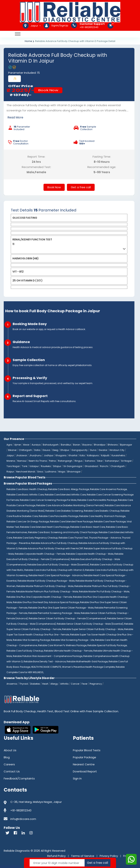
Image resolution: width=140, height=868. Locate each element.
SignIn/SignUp (60, 26)
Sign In (77, 778)
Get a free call (81, 187)
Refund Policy (56, 856)
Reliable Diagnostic (17, 851)
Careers (9, 764)
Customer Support (92, 24)
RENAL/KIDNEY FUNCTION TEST (32, 239)
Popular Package (85, 757)
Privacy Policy (109, 856)
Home (28, 41)
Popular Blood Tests (87, 750)
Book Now (48, 90)
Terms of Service (83, 856)
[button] (69, 218)
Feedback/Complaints (19, 778)
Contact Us (12, 771)
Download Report (85, 771)
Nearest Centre (84, 764)
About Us (10, 750)
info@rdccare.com (23, 819)
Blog (7, 757)
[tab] (69, 218)
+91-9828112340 (92, 26)
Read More (15, 117)
